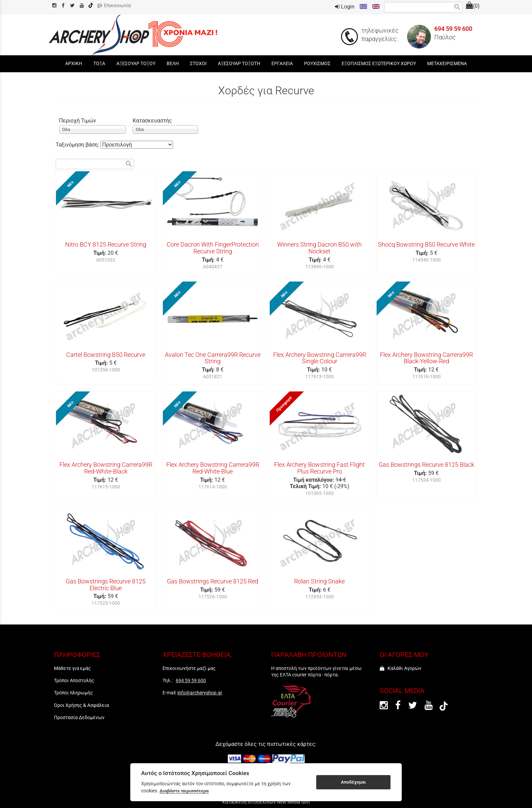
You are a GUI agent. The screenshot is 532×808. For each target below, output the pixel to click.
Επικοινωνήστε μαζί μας (189, 668)
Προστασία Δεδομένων (79, 717)
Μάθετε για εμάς (72, 668)
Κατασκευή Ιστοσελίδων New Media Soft (266, 802)
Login (345, 7)
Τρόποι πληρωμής (73, 693)
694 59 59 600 (453, 29)
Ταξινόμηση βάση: (78, 145)
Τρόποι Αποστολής (74, 680)
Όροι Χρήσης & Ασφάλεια (81, 705)
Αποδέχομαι (353, 782)
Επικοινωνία (114, 6)
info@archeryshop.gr (200, 693)
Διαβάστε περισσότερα (184, 791)
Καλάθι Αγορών (401, 668)
